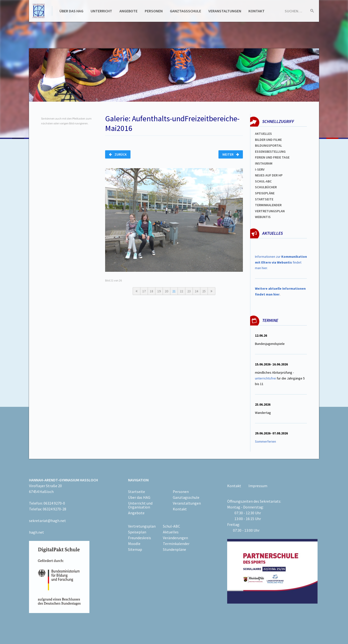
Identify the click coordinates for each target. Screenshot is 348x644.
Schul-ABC (171, 526)
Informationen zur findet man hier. (281, 262)
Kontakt (257, 11)
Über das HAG (71, 11)
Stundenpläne (174, 549)
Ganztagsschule (185, 11)
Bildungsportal (268, 145)
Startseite (264, 199)
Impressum (258, 486)
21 (174, 291)
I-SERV (260, 169)
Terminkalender (268, 205)
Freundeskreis (140, 538)
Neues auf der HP (269, 175)
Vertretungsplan (270, 211)
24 (196, 291)
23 (189, 291)
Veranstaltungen (225, 11)
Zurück (118, 154)
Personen (154, 11)
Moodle (134, 544)
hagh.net (36, 532)
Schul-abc (263, 181)
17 (144, 291)
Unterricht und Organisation (140, 505)
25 (204, 291)
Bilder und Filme (268, 140)
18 (152, 291)
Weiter (231, 154)
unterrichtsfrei (265, 378)
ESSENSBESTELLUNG (270, 152)
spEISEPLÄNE (265, 193)
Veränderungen (175, 538)
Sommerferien (266, 441)
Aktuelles (263, 134)
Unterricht (101, 11)
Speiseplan (137, 532)
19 (159, 291)
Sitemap (135, 549)
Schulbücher (266, 187)
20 (167, 291)
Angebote (128, 11)
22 (181, 291)
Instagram (264, 163)
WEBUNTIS (263, 217)
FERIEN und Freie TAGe (272, 157)
